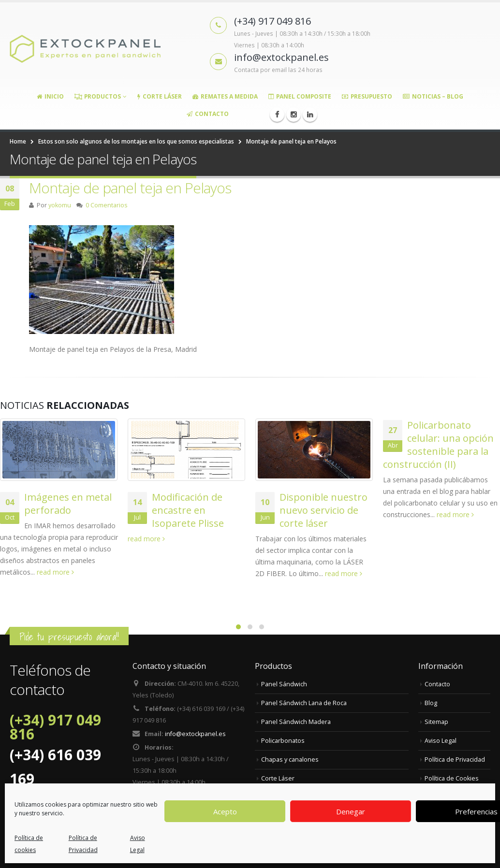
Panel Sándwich (284, 684)
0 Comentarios (107, 205)
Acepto (225, 811)
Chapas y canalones (290, 759)
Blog (431, 703)
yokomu (60, 205)
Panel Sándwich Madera (296, 722)
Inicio (50, 96)
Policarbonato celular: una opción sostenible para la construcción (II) (438, 445)
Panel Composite (300, 96)
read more (55, 572)
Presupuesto (367, 96)
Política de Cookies (452, 778)
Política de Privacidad (455, 759)
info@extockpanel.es (195, 734)
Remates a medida (225, 96)
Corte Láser (160, 96)
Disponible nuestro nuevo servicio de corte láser (324, 510)
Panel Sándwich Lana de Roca (304, 703)
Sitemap (436, 722)
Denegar (351, 811)
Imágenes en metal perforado (68, 504)
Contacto (208, 114)
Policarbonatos (283, 741)
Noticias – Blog (433, 96)
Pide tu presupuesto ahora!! (69, 637)
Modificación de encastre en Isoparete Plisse (188, 510)
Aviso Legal (441, 741)
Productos (98, 96)
